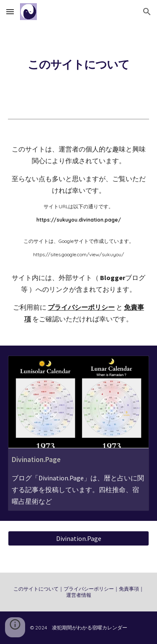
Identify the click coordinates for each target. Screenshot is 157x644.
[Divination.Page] (79, 538)
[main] (79, 64)
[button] (10, 11)
